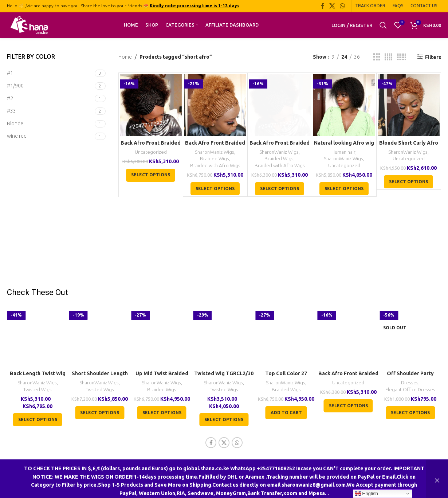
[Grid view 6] (402, 57)
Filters (433, 57)
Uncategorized (151, 152)
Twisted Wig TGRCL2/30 (224, 373)
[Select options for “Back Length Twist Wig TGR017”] (38, 420)
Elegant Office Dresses (410, 390)
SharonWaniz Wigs (215, 152)
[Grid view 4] (388, 57)
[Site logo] (29, 25)
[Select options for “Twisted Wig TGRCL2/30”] (224, 420)
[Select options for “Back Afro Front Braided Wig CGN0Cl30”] (215, 189)
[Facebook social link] (323, 6)
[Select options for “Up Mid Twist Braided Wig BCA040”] (162, 413)
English (367, 494)
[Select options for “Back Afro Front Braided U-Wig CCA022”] (151, 175)
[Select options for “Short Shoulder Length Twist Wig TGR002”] (100, 413)
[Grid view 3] (377, 57)
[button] (286, 413)
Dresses (410, 383)
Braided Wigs (215, 159)
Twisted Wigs (38, 390)
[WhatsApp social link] (343, 6)
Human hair (343, 152)
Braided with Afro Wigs (215, 166)
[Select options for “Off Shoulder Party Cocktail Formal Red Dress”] (410, 413)
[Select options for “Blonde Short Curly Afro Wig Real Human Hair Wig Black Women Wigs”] (408, 182)
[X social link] (332, 6)
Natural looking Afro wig (344, 143)
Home (125, 57)
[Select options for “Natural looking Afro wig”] (344, 189)
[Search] (383, 25)
